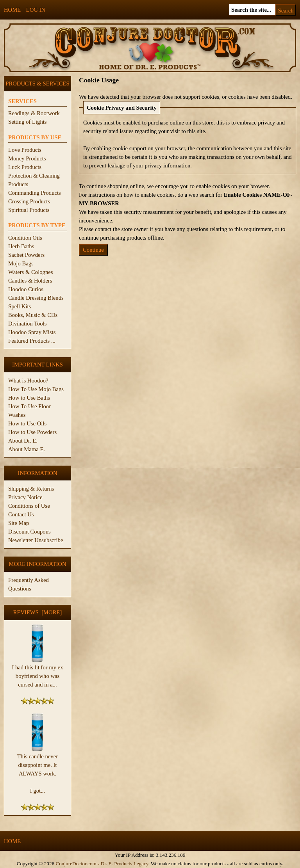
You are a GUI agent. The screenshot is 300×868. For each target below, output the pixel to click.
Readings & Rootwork (34, 113)
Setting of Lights (28, 122)
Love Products (25, 150)
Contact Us (21, 514)
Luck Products (25, 167)
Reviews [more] (38, 612)
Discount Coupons (29, 532)
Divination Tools (27, 324)
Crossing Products (29, 201)
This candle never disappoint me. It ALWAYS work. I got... (37, 770)
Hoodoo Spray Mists (32, 332)
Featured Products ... (32, 341)
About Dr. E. (23, 441)
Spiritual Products (29, 210)
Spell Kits (20, 306)
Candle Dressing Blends (36, 298)
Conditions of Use (29, 506)
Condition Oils (25, 238)
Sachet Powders (26, 255)
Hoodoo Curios (26, 289)
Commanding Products (35, 193)
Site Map (19, 523)
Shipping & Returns (31, 489)
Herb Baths (21, 246)
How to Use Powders (32, 432)
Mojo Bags (21, 263)
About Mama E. (27, 449)
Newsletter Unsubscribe (36, 540)
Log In (36, 10)
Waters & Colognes (30, 272)
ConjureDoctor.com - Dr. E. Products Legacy (102, 864)
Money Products (27, 158)
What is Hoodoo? (28, 381)
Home (12, 10)
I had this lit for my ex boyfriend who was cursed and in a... (37, 673)
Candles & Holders (30, 281)
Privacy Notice (25, 497)
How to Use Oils (27, 423)
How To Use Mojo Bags (36, 389)
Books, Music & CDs (33, 315)
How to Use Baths (29, 398)
